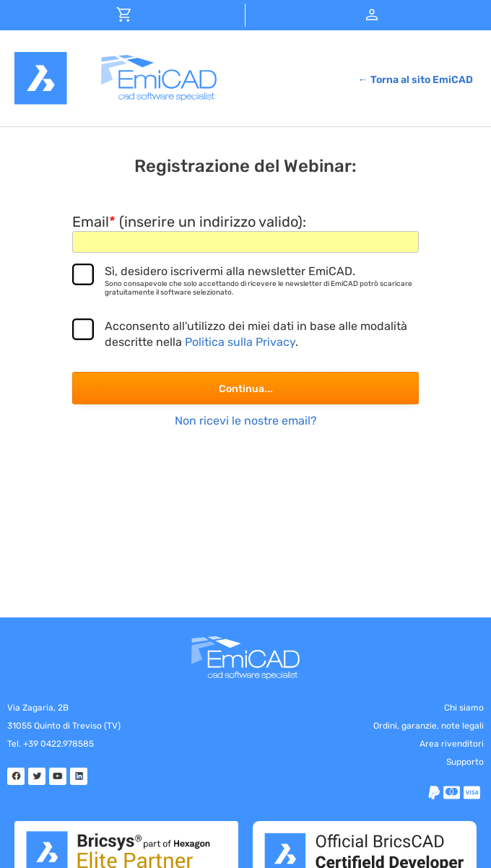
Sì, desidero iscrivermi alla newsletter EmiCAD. (262, 281)
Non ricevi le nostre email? (246, 421)
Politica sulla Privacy (240, 342)
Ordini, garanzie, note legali (429, 726)
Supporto (465, 762)
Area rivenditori (452, 744)
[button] (124, 14)
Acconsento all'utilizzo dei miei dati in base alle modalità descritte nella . (256, 334)
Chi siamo (464, 708)
